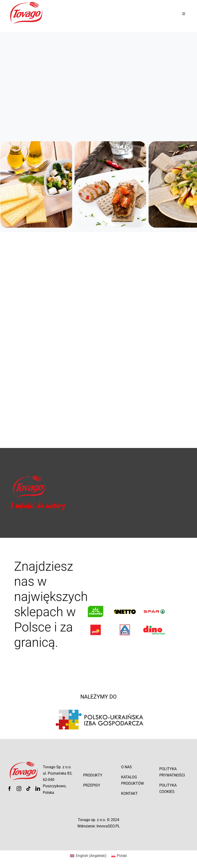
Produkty (93, 775)
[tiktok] (28, 789)
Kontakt (129, 793)
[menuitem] (88, 856)
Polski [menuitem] (122, 856)
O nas (126, 767)
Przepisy (92, 785)
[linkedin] (38, 789)
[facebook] (10, 789)
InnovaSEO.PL (108, 826)
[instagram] (19, 789)
